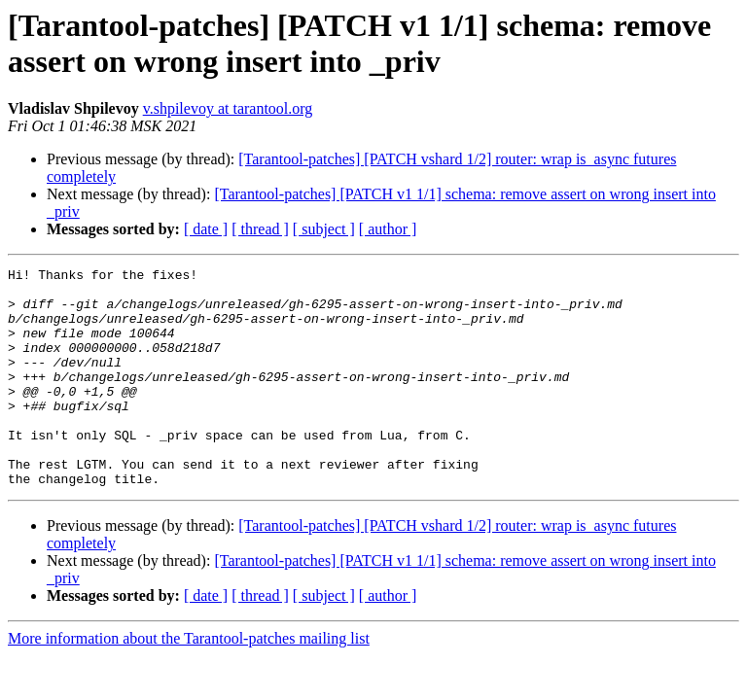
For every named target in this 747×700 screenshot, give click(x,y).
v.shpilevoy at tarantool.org (228, 108)
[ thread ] (260, 229)
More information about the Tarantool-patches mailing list (189, 682)
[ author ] (388, 229)
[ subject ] (324, 229)
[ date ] (206, 229)
